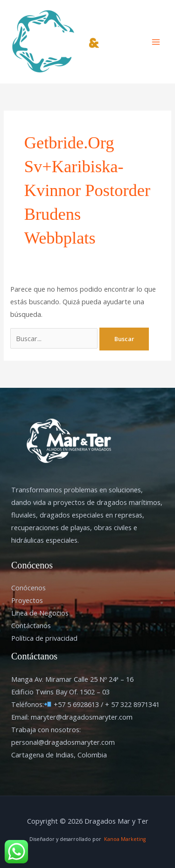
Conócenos (28, 588)
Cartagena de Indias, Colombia (59, 755)
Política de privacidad (44, 638)
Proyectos (27, 600)
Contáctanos (31, 625)
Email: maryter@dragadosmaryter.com (72, 717)
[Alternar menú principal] (156, 42)
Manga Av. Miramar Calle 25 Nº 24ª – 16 (72, 679)
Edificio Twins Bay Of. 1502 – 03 (60, 692)
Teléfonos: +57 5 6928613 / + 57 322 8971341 (85, 704)
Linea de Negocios (40, 613)
